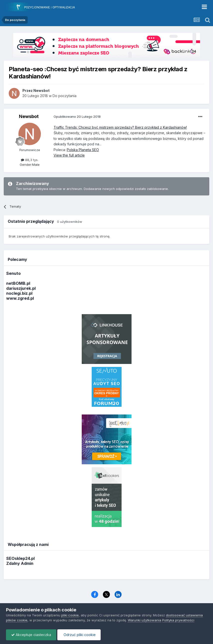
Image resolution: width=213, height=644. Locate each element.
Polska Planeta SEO (83, 150)
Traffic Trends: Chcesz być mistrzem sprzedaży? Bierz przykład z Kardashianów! (120, 127)
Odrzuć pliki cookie (79, 635)
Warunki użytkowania (144, 620)
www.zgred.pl (20, 298)
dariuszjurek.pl (21, 288)
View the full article (69, 155)
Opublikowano (77, 117)
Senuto (13, 273)
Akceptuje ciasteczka (31, 635)
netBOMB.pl (18, 283)
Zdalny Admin (20, 563)
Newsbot (29, 116)
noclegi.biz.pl (19, 293)
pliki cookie (70, 615)
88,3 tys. (30, 160)
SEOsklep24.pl (20, 558)
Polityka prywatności (178, 620)
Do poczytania (65, 96)
